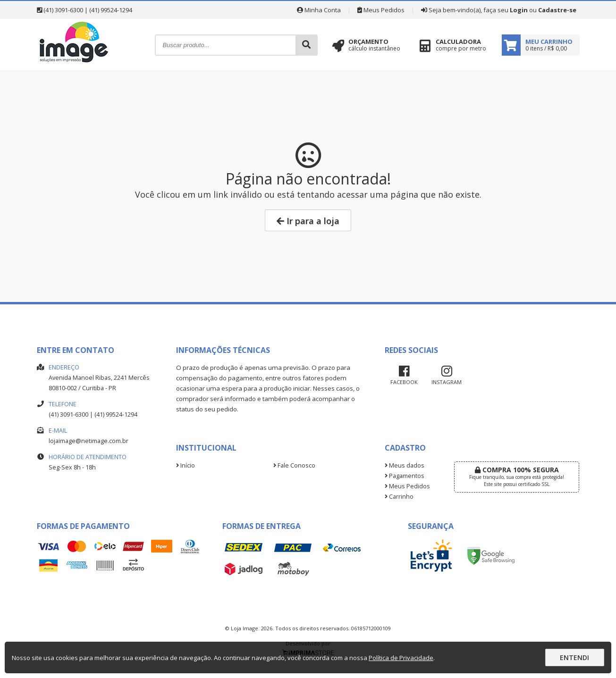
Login (519, 10)
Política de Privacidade (401, 658)
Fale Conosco (294, 465)
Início (186, 465)
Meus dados (405, 465)
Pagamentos (405, 476)
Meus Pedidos (381, 10)
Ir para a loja (308, 221)
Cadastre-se (557, 10)
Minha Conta (319, 10)
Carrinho (399, 497)
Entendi (574, 657)
